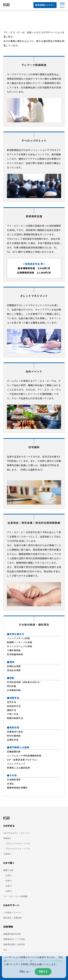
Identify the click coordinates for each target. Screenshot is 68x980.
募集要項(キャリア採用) (14, 939)
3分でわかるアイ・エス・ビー (17, 833)
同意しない (25, 972)
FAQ (5, 950)
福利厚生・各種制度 (12, 918)
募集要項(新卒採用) (12, 934)
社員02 (9, 881)
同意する (43, 972)
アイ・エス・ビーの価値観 (15, 896)
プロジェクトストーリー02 (18, 849)
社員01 (9, 875)
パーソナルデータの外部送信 (48, 961)
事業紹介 (7, 838)
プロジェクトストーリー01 (18, 843)
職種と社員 (8, 870)
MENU (62, 7)
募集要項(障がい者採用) (14, 944)
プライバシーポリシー (18, 961)
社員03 (9, 886)
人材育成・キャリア (12, 913)
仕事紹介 (7, 854)
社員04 (9, 891)
